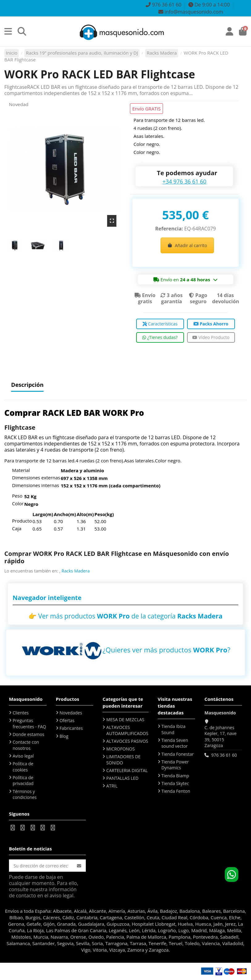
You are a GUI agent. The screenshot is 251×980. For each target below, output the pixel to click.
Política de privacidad (23, 781)
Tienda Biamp (175, 776)
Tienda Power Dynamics (175, 765)
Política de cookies (23, 767)
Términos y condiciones (25, 794)
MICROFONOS (120, 749)
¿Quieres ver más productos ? (167, 650)
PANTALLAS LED (122, 778)
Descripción (27, 385)
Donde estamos (29, 734)
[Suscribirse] (79, 866)
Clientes (21, 713)
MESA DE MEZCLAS (125, 719)
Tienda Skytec (175, 783)
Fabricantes (71, 728)
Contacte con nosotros (26, 745)
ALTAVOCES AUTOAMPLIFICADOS (127, 730)
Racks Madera (75, 571)
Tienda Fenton (176, 791)
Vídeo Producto (211, 337)
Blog (64, 736)
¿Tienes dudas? (160, 337)
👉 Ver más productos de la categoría (125, 616)
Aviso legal (23, 756)
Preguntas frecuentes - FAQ (29, 724)
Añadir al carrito (187, 245)
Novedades (71, 713)
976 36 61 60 (224, 755)
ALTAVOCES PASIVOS (127, 741)
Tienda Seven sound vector (175, 743)
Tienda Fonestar (178, 754)
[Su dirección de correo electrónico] (41, 866)
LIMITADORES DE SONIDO (123, 760)
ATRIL (112, 786)
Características (160, 324)
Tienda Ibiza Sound (174, 729)
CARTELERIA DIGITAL (127, 770)
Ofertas (67, 720)
